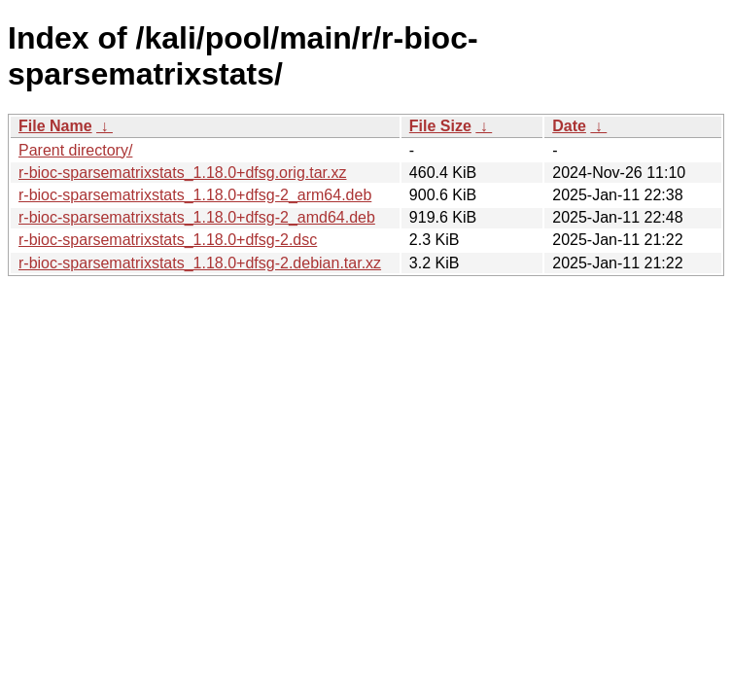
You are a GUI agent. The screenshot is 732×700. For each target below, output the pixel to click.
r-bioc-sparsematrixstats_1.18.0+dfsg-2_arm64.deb (195, 195)
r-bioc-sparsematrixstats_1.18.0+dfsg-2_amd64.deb (197, 217)
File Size (440, 126)
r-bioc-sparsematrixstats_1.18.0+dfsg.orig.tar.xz (182, 173)
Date (569, 126)
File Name (55, 126)
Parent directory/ (75, 150)
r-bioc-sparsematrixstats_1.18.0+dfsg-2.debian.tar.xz (200, 263)
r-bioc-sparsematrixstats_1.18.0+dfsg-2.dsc (168, 240)
